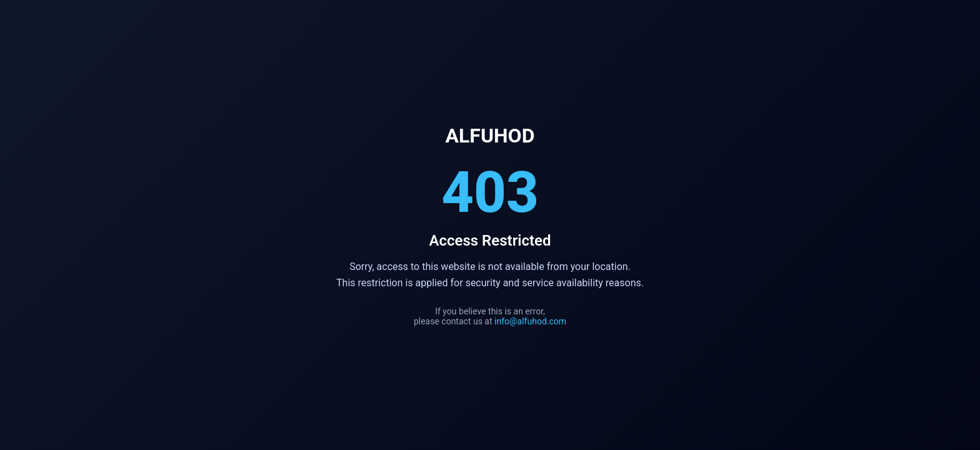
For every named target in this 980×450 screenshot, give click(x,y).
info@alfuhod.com (530, 321)
